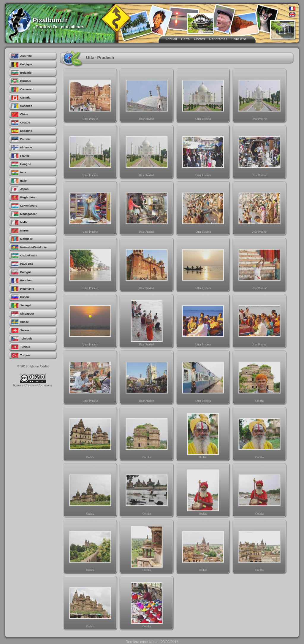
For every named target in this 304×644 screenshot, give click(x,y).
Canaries (26, 106)
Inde (23, 172)
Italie (23, 181)
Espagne (26, 131)
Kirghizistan (28, 197)
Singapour (27, 314)
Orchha (259, 379)
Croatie (25, 122)
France (25, 156)
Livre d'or (239, 39)
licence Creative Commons (33, 385)
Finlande (26, 147)
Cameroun (27, 89)
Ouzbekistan (29, 255)
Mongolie (26, 239)
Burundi (26, 81)
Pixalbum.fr (50, 20)
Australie (26, 56)
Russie (25, 297)
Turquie (25, 355)
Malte (24, 222)
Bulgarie (26, 73)
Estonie (25, 139)
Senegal (26, 305)
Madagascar (28, 214)
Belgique (26, 64)
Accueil (171, 39)
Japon (24, 189)
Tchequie (26, 338)
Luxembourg (29, 206)
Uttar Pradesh (90, 97)
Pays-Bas (27, 264)
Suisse (25, 330)
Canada (25, 97)
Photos (199, 39)
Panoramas (218, 39)
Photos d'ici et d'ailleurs (60, 27)
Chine (24, 114)
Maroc (24, 230)
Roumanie (27, 289)
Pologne (26, 272)
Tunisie (25, 347)
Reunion (26, 280)
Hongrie (26, 164)
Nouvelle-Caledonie (33, 247)
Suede (24, 322)
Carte (185, 39)
